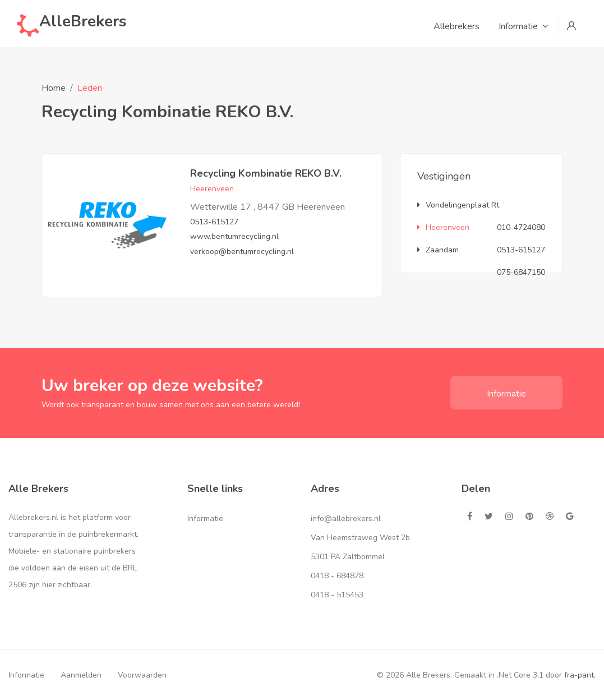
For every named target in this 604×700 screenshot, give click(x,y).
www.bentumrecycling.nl (234, 236)
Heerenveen (443, 227)
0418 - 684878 (337, 576)
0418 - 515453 (337, 595)
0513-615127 (214, 222)
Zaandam (438, 250)
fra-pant (579, 675)
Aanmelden (81, 675)
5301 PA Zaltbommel (348, 557)
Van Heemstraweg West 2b (360, 538)
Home (54, 88)
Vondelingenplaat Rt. (459, 205)
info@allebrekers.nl (346, 519)
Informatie (506, 394)
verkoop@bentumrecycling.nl (242, 252)
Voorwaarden (142, 675)
